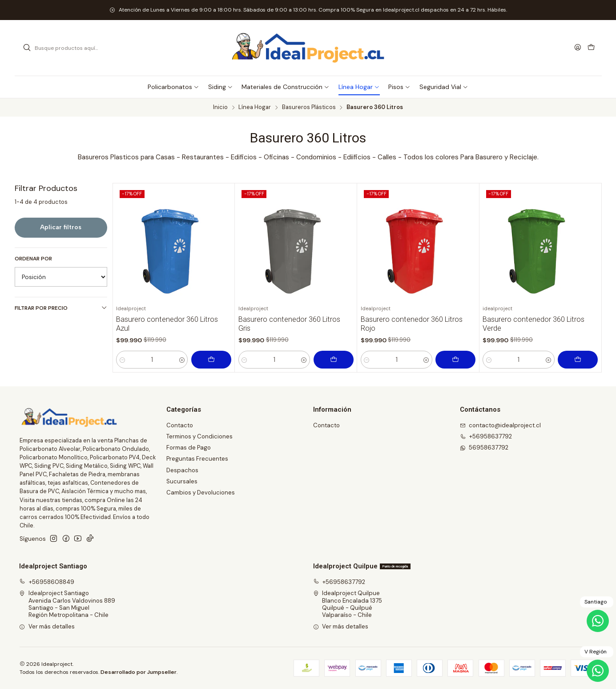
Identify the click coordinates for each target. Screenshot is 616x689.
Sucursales (182, 481)
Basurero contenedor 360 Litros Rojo (412, 324)
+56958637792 (339, 582)
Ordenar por (33, 259)
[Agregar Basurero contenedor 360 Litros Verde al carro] (578, 360)
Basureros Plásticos (309, 107)
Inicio (220, 107)
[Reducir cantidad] (122, 360)
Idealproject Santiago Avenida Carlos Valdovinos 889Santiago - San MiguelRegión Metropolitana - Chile (67, 604)
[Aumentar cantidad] (182, 360)
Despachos (182, 470)
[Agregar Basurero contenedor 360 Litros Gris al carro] (334, 360)
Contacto (180, 425)
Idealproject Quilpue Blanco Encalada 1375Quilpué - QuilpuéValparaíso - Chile (348, 604)
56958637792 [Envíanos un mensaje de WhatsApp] (484, 448)
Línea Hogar (255, 107)
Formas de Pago (189, 448)
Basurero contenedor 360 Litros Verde (533, 324)
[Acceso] (578, 48)
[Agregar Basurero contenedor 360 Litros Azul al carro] (211, 360)
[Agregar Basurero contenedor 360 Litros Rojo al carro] (455, 360)
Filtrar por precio (61, 308)
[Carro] (591, 48)
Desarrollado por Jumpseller (139, 672)
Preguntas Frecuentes (197, 459)
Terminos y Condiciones (199, 436)
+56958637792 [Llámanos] (486, 436)
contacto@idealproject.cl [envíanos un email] (501, 425)
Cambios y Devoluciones (201, 492)
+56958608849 (47, 582)
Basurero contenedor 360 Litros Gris (289, 324)
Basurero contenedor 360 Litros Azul (167, 324)
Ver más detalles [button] (47, 626)
